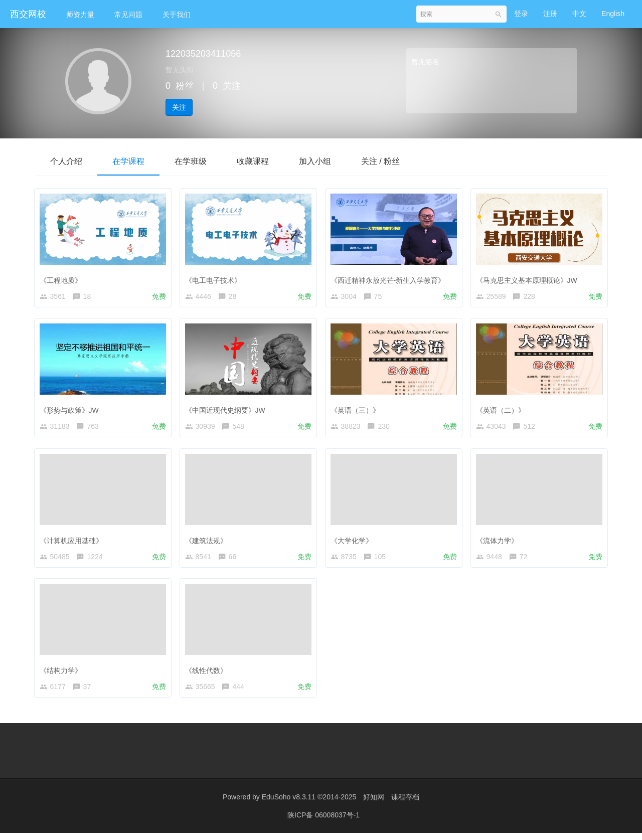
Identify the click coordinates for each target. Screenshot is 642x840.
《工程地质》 (63, 278)
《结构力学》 (63, 674)
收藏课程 (253, 161)
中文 (579, 14)
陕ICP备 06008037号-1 (324, 822)
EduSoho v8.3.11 (289, 805)
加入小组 (315, 161)
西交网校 (28, 14)
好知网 (374, 805)
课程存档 (405, 805)
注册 (550, 14)
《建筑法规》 (208, 542)
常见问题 (128, 15)
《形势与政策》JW (71, 410)
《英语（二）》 (503, 410)
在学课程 (128, 161)
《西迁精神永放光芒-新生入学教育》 (390, 278)
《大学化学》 (354, 542)
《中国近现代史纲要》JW (227, 410)
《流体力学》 (499, 542)
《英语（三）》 (357, 410)
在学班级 (191, 161)
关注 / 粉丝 (380, 161)
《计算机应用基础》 (73, 542)
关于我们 (177, 15)
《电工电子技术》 (215, 278)
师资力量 (80, 15)
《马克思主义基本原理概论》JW (529, 278)
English (613, 14)
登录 (521, 14)
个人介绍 (66, 161)
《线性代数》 (208, 674)
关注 (179, 107)
